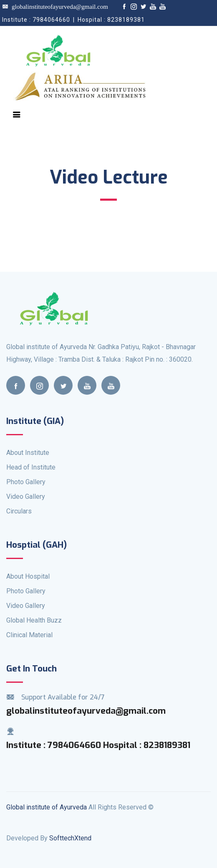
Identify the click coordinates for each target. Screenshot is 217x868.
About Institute (28, 453)
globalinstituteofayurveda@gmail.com (55, 7)
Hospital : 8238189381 (147, 745)
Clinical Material (29, 635)
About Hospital (28, 576)
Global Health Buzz (34, 620)
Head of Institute (31, 467)
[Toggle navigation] (17, 115)
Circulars (19, 511)
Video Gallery (26, 497)
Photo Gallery (26, 482)
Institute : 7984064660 (55, 745)
